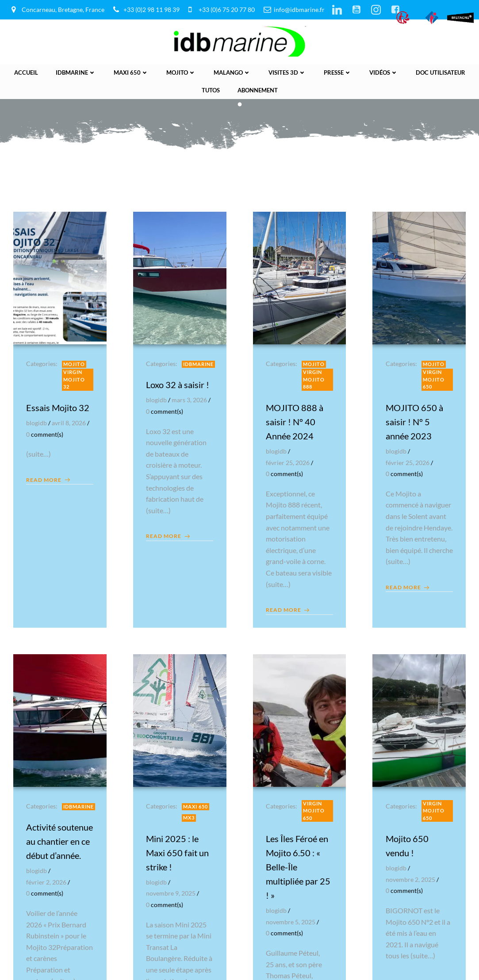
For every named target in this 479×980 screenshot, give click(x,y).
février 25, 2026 (288, 462)
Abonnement (258, 89)
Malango (232, 72)
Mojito (181, 72)
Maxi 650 (131, 72)
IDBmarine (76, 72)
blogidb (37, 422)
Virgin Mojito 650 (434, 379)
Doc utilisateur (441, 72)
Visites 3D (287, 72)
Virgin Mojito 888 (314, 379)
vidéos (384, 72)
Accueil (26, 72)
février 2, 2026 (47, 896)
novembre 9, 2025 (171, 893)
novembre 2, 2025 (410, 879)
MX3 (189, 817)
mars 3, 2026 (190, 399)
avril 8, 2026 (69, 422)
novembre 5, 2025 (291, 921)
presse (338, 72)
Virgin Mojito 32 (75, 379)
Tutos (211, 89)
